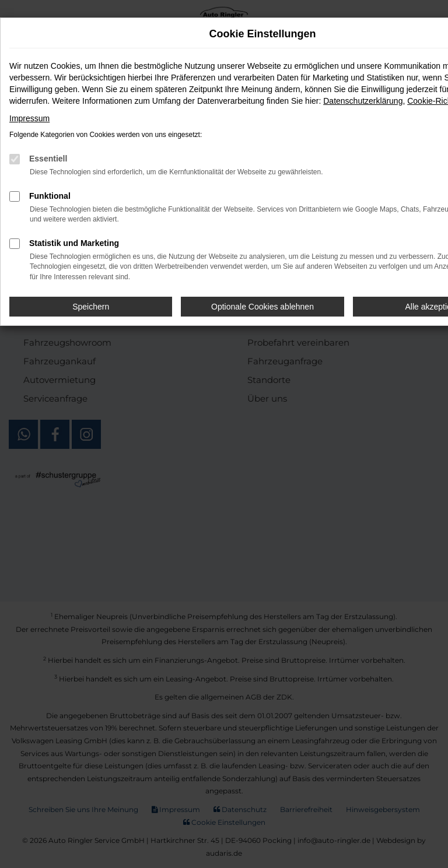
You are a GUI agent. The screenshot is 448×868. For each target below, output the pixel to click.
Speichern (91, 307)
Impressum (29, 118)
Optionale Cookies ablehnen (262, 307)
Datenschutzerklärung (363, 101)
